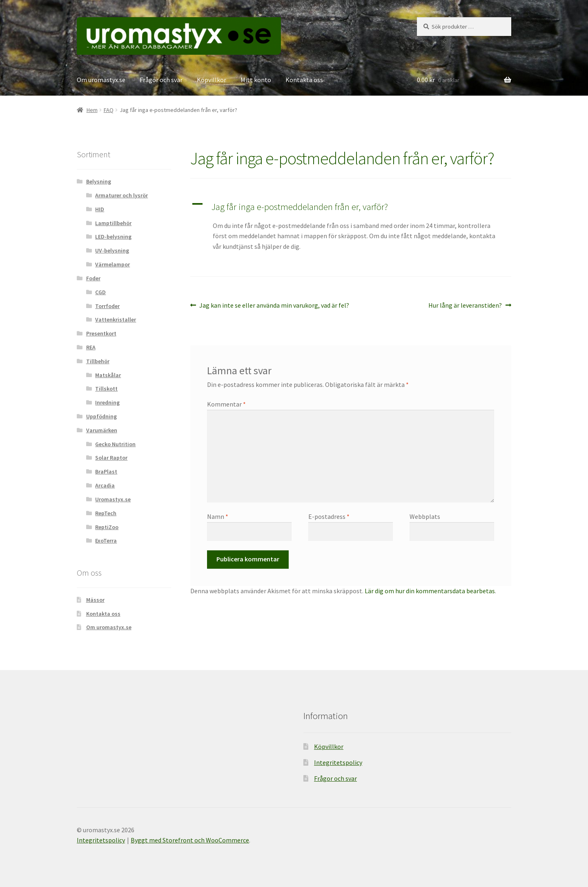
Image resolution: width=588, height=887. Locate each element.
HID (100, 209)
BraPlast (106, 471)
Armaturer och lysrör (121, 195)
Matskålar (108, 375)
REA (91, 347)
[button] (351, 207)
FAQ (109, 110)
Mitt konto (256, 80)
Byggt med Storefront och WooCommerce (190, 840)
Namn (218, 516)
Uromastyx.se (113, 499)
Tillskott (106, 389)
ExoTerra (106, 541)
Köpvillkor (212, 80)
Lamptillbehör (113, 223)
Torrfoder (107, 306)
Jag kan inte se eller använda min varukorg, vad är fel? (274, 306)
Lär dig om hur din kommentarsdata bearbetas (430, 591)
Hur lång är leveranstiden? (465, 306)
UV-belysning (112, 250)
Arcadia (105, 485)
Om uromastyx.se (101, 80)
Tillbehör (98, 361)
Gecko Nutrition (115, 444)
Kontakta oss (304, 80)
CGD (100, 292)
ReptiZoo (107, 527)
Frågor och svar (161, 80)
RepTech (106, 513)
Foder (93, 278)
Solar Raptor (111, 458)
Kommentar (226, 404)
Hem (92, 110)
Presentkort (101, 333)
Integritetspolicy (338, 762)
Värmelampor (112, 264)
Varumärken (102, 430)
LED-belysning (113, 237)
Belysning (99, 181)
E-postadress (329, 516)
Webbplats (425, 516)
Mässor (95, 600)
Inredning (107, 402)
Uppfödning (101, 416)
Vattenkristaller (116, 319)
